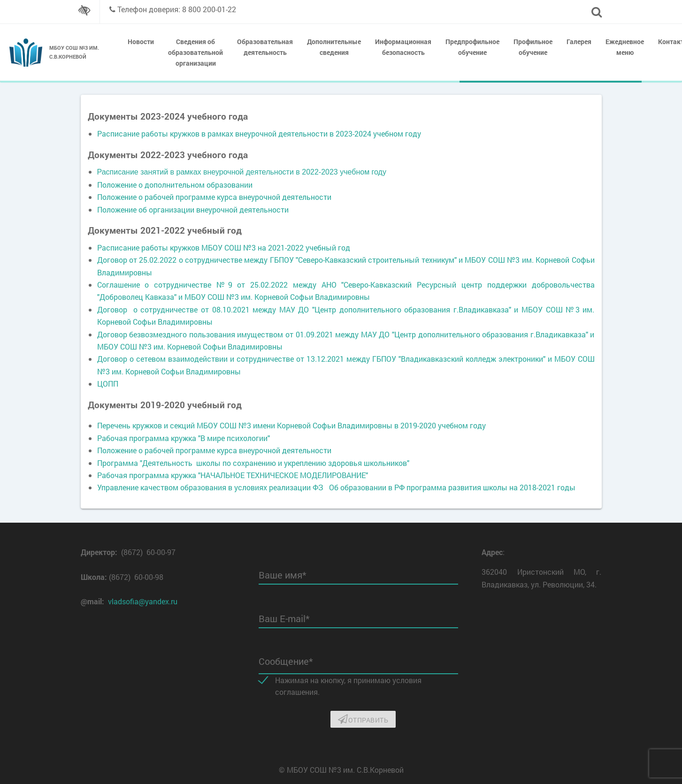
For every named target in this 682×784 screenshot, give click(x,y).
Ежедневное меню (625, 47)
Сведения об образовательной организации (195, 52)
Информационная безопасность (403, 47)
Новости (141, 42)
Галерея (579, 42)
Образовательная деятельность (265, 47)
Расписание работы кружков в (152, 133)
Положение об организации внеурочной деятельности (193, 209)
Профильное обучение (533, 47)
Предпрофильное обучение (472, 47)
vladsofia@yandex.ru (143, 601)
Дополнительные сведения (334, 47)
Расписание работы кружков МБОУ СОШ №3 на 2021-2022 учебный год (224, 247)
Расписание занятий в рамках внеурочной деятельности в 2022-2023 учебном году (242, 172)
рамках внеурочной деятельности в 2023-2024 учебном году (314, 133)
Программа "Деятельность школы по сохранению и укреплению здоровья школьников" (253, 463)
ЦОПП (108, 384)
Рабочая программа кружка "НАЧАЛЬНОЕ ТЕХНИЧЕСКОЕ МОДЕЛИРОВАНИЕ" (233, 475)
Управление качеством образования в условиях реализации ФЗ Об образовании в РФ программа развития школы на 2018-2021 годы (336, 487)
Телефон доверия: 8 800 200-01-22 (177, 9)
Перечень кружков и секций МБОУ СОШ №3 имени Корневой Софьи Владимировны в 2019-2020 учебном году (291, 425)
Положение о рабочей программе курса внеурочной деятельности (214, 197)
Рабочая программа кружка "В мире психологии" (184, 438)
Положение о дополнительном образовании (175, 185)
